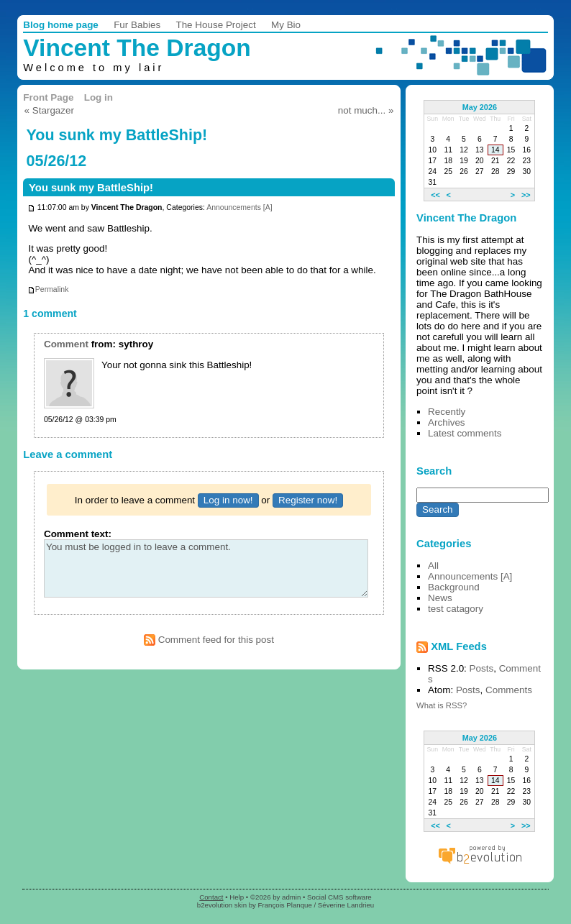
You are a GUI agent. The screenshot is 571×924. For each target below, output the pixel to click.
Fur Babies (137, 25)
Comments (509, 690)
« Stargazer (49, 110)
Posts (482, 668)
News (440, 598)
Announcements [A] (239, 208)
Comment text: (78, 534)
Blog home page (61, 25)
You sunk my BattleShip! (91, 188)
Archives (447, 422)
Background (454, 587)
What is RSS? (442, 705)
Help (237, 897)
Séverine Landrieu (346, 905)
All (433, 566)
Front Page (48, 97)
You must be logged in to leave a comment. (206, 568)
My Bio (286, 25)
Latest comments (465, 433)
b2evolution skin (222, 905)
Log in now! (228, 500)
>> (526, 194)
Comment (66, 344)
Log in (99, 97)
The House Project (215, 25)
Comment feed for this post (209, 640)
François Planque (285, 905)
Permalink (48, 289)
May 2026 (480, 107)
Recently (447, 412)
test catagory (456, 609)
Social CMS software (339, 897)
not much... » (366, 110)
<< (435, 194)
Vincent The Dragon (137, 48)
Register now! (308, 500)
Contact (211, 897)
